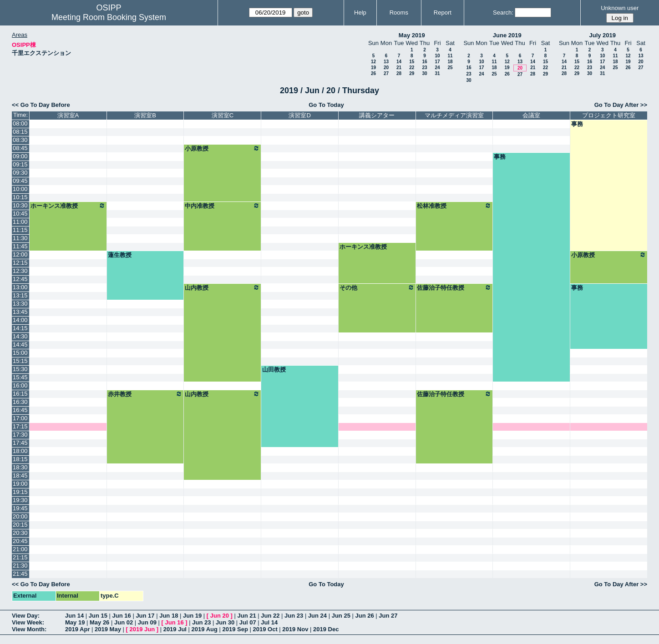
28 (399, 73)
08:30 (20, 140)
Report (443, 13)
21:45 (20, 574)
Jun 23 (294, 616)
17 (437, 62)
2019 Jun (142, 629)
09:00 (20, 156)
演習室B (145, 115)
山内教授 (222, 287)
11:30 (20, 238)
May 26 (99, 622)
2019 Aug (205, 629)
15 (412, 62)
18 (450, 62)
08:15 (20, 132)
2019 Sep (235, 629)
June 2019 (507, 35)
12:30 (20, 271)
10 (437, 56)
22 (412, 68)
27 (386, 73)
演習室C (223, 115)
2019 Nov (295, 629)
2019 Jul (175, 629)
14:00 (20, 320)
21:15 (20, 557)
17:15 (20, 426)
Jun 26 (364, 616)
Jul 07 (248, 622)
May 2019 (412, 35)
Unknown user (620, 8)
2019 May (108, 629)
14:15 (20, 328)
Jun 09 (147, 622)
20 (386, 68)
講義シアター (377, 115)
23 (424, 68)
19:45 (20, 508)
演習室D (299, 115)
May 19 (75, 622)
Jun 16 (122, 616)
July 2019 (602, 35)
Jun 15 (98, 616)
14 (399, 62)
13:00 (20, 287)
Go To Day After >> (621, 105)
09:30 (20, 173)
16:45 (20, 410)
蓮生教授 (120, 255)
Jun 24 (317, 616)
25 (450, 68)
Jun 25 (341, 616)
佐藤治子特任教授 (454, 287)
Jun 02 (124, 622)
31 (437, 73)
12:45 (20, 279)
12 (373, 62)
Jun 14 (74, 616)
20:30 (20, 533)
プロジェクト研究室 (609, 115)
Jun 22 (270, 616)
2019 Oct (265, 629)
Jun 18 (169, 616)
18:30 (20, 467)
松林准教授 (454, 206)
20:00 (20, 516)
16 (424, 62)
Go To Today (326, 105)
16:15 (20, 394)
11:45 (20, 246)
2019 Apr (77, 629)
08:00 (20, 123)
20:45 (20, 541)
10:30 (20, 205)
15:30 (20, 369)
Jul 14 (269, 622)
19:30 (20, 500)
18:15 (20, 459)
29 (412, 73)
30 (424, 73)
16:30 (20, 402)
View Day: (26, 616)
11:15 (20, 230)
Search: (503, 13)
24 (437, 68)
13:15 (20, 295)
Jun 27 (388, 616)
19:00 (20, 484)
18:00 (20, 451)
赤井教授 (145, 394)
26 (373, 73)
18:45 (20, 475)
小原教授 (222, 148)
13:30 (20, 304)
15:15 (20, 361)
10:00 (20, 189)
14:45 (20, 345)
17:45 (20, 443)
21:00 (20, 549)
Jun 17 (145, 616)
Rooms (399, 13)
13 (386, 62)
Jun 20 (220, 616)
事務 (577, 124)
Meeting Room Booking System (109, 17)
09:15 (20, 164)
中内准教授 (222, 206)
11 (450, 56)
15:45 (20, 377)
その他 (377, 287)
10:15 (20, 197)
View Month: (29, 629)
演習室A (68, 115)
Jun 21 (246, 616)
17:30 (20, 435)
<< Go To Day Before (41, 105)
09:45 (20, 181)
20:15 (20, 525)
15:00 (20, 353)
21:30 (20, 566)
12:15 (20, 263)
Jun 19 (192, 616)
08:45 (20, 148)
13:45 (20, 312)
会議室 (531, 115)
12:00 (20, 254)
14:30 (20, 336)
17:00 (20, 418)
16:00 (20, 385)
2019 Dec (326, 629)
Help (360, 13)
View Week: (28, 622)
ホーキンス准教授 (68, 206)
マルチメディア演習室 (454, 115)
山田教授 (274, 370)
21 (399, 68)
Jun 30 (225, 622)
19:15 (20, 492)
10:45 (20, 214)
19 (373, 68)
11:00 (20, 222)
